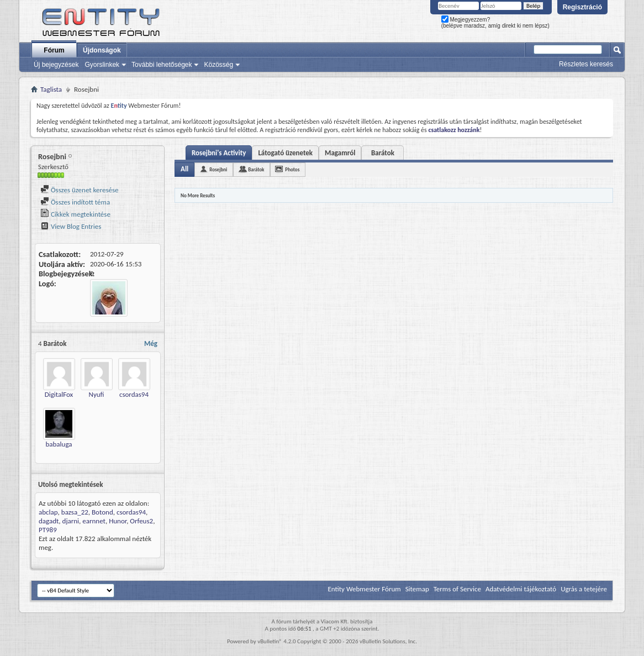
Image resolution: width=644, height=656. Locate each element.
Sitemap (417, 589)
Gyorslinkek (102, 65)
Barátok (383, 153)
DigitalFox (59, 394)
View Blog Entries (71, 226)
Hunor (118, 521)
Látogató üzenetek (285, 153)
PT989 (48, 530)
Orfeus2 (141, 521)
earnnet (94, 521)
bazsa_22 (75, 512)
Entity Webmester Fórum (364, 589)
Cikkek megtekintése (75, 214)
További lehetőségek (162, 65)
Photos (292, 169)
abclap (48, 512)
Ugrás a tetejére (584, 589)
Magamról (340, 153)
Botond (102, 512)
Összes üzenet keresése (80, 190)
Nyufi (97, 394)
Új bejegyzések (56, 65)
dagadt (49, 521)
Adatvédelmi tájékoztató (521, 589)
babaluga (59, 444)
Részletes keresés (586, 64)
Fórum (54, 50)
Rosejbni (218, 169)
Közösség (218, 65)
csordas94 (134, 394)
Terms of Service (457, 589)
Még (151, 343)
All (184, 169)
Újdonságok (102, 50)
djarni (71, 521)
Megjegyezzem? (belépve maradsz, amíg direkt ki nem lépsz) (495, 23)
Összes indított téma (75, 202)
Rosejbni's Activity (219, 153)
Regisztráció (582, 7)
